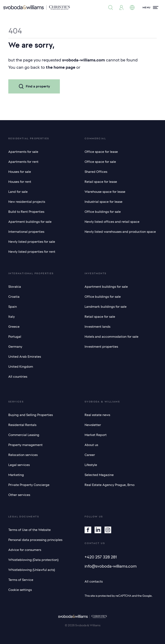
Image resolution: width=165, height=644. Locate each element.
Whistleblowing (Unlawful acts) (32, 570)
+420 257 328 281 (101, 557)
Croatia (14, 297)
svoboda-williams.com (84, 60)
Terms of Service (21, 580)
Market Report (96, 435)
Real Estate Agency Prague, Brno (110, 485)
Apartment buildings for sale (30, 222)
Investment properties (101, 347)
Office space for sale (100, 162)
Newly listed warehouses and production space (120, 232)
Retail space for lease (101, 182)
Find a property (34, 86)
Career (90, 455)
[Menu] (150, 7)
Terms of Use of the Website (30, 530)
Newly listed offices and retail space (112, 222)
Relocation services (23, 455)
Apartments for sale (23, 152)
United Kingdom (21, 367)
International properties (26, 232)
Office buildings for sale (103, 212)
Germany (15, 347)
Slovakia (15, 287)
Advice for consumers (25, 550)
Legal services (19, 465)
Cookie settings (20, 590)
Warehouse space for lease (105, 192)
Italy (12, 317)
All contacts (94, 582)
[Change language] (132, 7)
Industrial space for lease (103, 202)
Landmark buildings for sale (106, 307)
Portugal (15, 337)
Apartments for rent (23, 162)
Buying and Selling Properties (31, 415)
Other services (19, 495)
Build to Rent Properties (26, 212)
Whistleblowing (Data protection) (33, 560)
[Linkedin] (98, 530)
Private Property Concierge (29, 485)
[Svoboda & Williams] (37, 7)
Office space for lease (101, 152)
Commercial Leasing (24, 435)
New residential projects (27, 202)
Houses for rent (20, 182)
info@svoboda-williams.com (111, 566)
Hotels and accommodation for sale (111, 337)
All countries (18, 377)
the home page (61, 67)
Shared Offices (96, 172)
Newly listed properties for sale (32, 242)
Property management (25, 445)
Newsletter (93, 425)
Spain (13, 307)
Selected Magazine (99, 475)
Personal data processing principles (35, 540)
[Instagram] (108, 530)
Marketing (16, 475)
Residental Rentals (22, 425)
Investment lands (97, 327)
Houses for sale (20, 172)
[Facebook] (88, 530)
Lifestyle (91, 465)
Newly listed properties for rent (32, 252)
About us (91, 445)
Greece (14, 327)
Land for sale (18, 192)
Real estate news (97, 415)
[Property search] (111, 7)
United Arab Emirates (25, 357)
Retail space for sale (100, 317)
